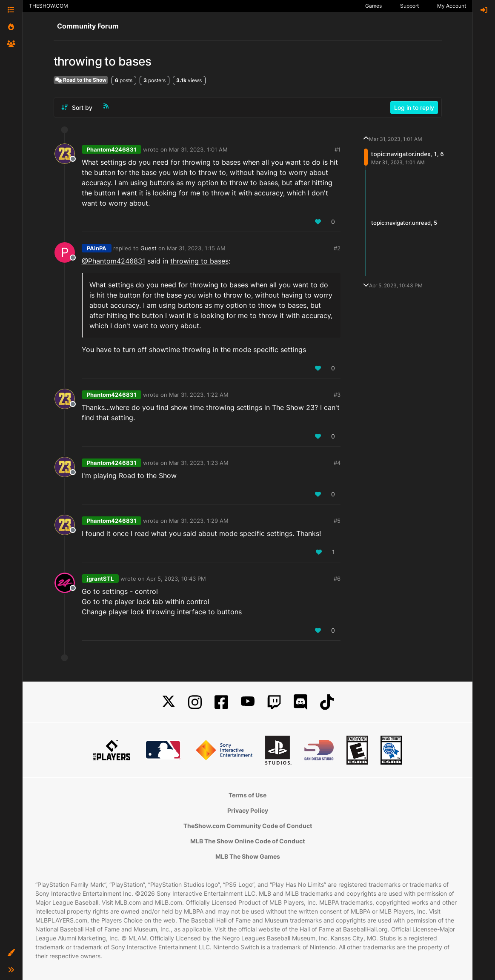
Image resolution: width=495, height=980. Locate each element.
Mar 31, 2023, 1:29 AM (199, 521)
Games (373, 6)
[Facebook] (221, 702)
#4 (337, 463)
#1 (338, 149)
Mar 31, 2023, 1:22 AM (199, 395)
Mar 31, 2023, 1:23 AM (199, 463)
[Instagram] (195, 702)
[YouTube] (248, 702)
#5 (337, 521)
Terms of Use (247, 795)
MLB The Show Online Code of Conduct (247, 841)
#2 (337, 248)
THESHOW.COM (49, 6)
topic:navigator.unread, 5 (404, 223)
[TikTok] (327, 702)
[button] (11, 953)
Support (409, 6)
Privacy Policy (248, 810)
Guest (149, 248)
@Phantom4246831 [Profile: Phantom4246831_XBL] (113, 261)
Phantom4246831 (112, 149)
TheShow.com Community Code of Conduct (248, 826)
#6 (337, 579)
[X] (169, 702)
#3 (337, 395)
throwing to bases (199, 261)
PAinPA (97, 248)
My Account (452, 6)
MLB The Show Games (248, 856)
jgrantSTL (100, 579)
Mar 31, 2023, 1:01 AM (198, 149)
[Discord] (300, 702)
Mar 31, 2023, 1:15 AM (196, 248)
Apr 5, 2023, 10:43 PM (176, 579)
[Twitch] (274, 702)
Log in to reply (414, 107)
